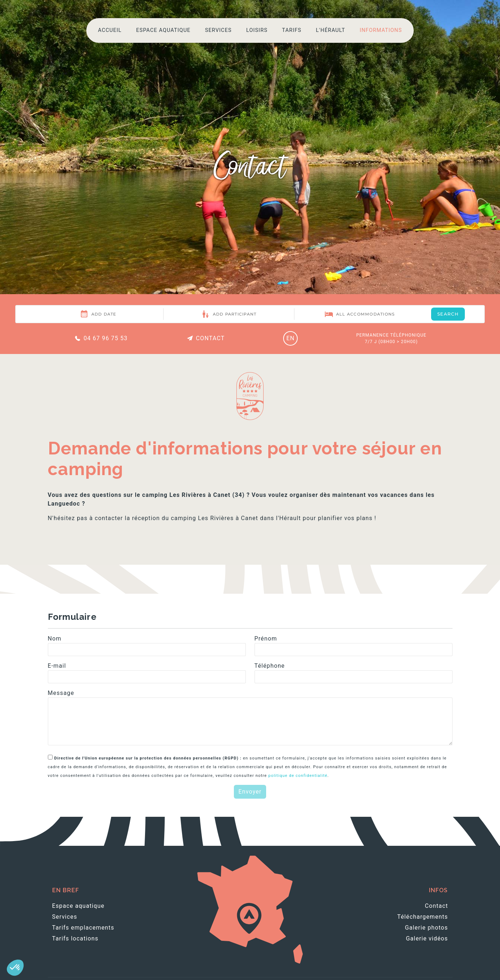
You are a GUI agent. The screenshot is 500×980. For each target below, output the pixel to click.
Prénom (266, 639)
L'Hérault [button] (330, 30)
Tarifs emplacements (83, 928)
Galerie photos (427, 928)
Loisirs (257, 30)
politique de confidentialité (298, 776)
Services (218, 30)
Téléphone (270, 666)
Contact (205, 338)
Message (61, 693)
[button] (15, 968)
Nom (55, 639)
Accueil (110, 30)
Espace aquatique (163, 30)
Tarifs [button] (292, 30)
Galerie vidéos (427, 938)
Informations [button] (381, 30)
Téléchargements (423, 917)
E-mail (57, 666)
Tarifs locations (75, 938)
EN (291, 338)
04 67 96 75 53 (101, 338)
